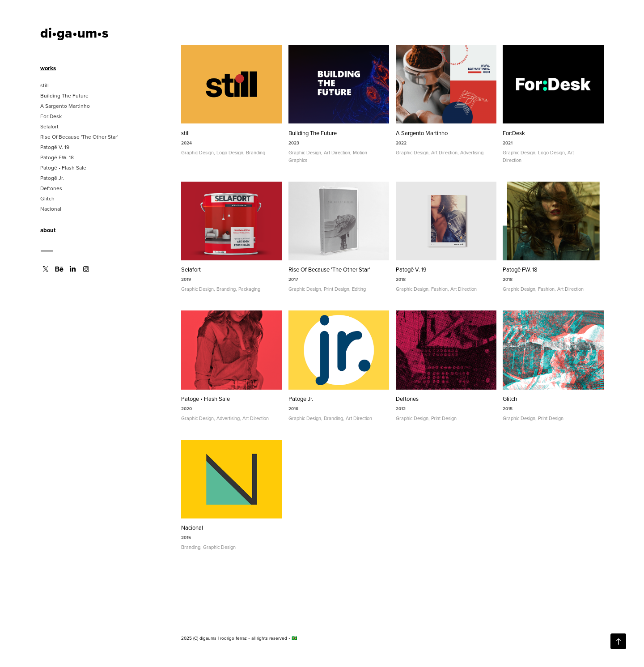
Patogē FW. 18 (57, 157)
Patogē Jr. (52, 178)
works (48, 68)
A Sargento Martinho (65, 106)
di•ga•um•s (74, 33)
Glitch (47, 198)
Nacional (51, 209)
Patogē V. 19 (55, 147)
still (44, 85)
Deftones (51, 188)
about (48, 230)
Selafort (49, 126)
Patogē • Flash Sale (63, 168)
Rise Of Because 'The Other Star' (79, 137)
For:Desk (51, 116)
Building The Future (64, 96)
